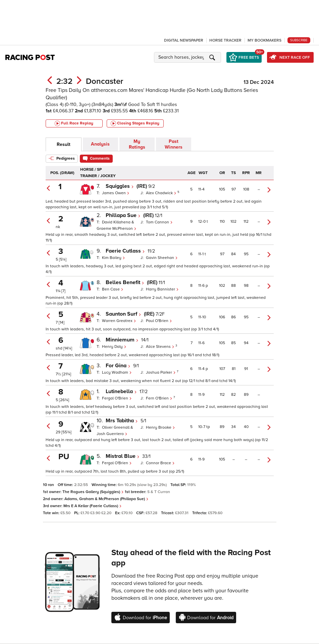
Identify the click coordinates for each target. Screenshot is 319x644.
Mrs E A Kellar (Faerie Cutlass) (93, 506)
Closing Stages (135, 123)
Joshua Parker (161, 372)
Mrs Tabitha (122, 421)
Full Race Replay (74, 123)
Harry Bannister (162, 289)
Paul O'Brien (159, 321)
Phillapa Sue (123, 215)
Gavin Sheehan (162, 258)
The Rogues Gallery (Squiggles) (93, 492)
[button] (189, 57)
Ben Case (113, 289)
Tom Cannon (159, 222)
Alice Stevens (161, 347)
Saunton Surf (123, 314)
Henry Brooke (161, 427)
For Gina (118, 366)
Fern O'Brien (160, 398)
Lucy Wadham (117, 372)
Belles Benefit (125, 282)
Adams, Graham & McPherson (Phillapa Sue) (107, 499)
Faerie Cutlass (125, 251)
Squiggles (120, 186)
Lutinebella (121, 391)
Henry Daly (114, 347)
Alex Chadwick (162, 193)
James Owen (116, 193)
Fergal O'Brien (117, 398)
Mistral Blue (123, 456)
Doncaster (104, 81)
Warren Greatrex (119, 321)
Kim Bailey (114, 258)
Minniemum (122, 340)
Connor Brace (160, 463)
